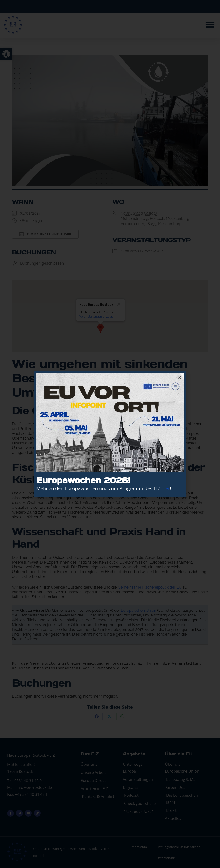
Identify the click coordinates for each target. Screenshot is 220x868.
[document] (110, 434)
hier (166, 488)
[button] (180, 377)
